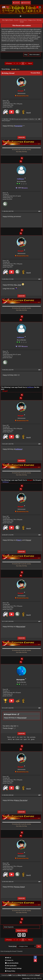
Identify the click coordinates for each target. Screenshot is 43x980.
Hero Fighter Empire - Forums (10, 20)
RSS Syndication (11, 966)
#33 (39, 279)
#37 (39, 621)
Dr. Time (18, 285)
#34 (39, 370)
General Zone (23, 20)
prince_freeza (20, 887)
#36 (39, 535)
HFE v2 (8, 958)
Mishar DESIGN (22, 975)
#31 (39, 119)
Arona (29, 540)
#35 (39, 444)
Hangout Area (32, 20)
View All (28, 113)
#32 (39, 211)
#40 (39, 882)
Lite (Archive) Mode (12, 963)
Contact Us (9, 960)
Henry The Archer (21, 800)
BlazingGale (21, 626)
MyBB (10, 975)
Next (30, 63)
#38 (39, 708)
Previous (9, 63)
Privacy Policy (10, 971)
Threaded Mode (35, 73)
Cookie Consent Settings (13, 968)
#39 (39, 795)
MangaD (7, 121)
